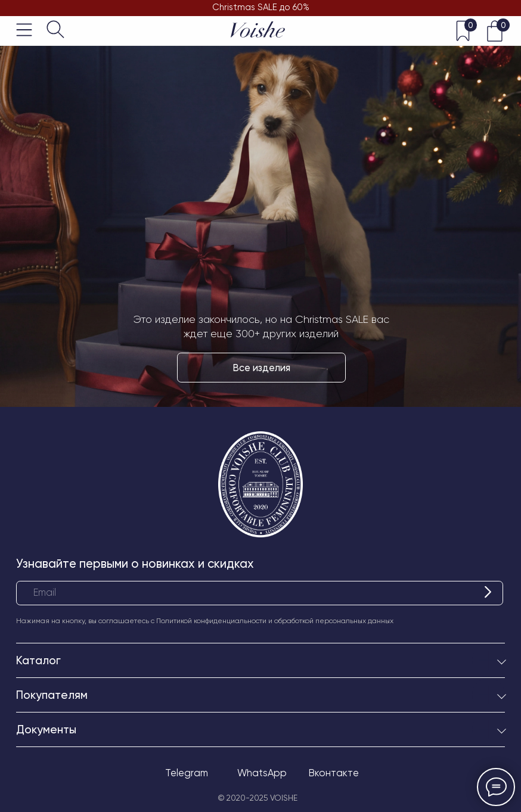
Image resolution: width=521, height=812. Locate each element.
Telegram (187, 773)
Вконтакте (334, 773)
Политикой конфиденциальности (211, 621)
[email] (260, 593)
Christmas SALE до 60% (261, 7)
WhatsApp (262, 773)
